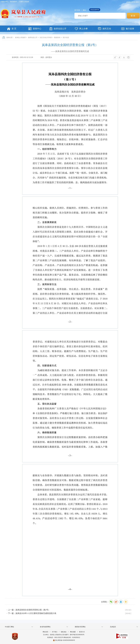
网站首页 (45, 632)
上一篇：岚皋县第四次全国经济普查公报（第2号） (29, 610)
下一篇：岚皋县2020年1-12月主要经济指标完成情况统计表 (32, 613)
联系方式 (82, 632)
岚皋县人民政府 (20, 37)
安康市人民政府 (24, 2)
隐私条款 (64, 632)
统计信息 (66, 37)
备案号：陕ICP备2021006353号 (74, 635)
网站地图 (73, 632)
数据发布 (57, 37)
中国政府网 (4, 2)
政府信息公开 (33, 37)
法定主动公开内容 (46, 37)
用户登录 (77, 10)
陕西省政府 (13, 2)
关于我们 (55, 632)
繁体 (84, 10)
